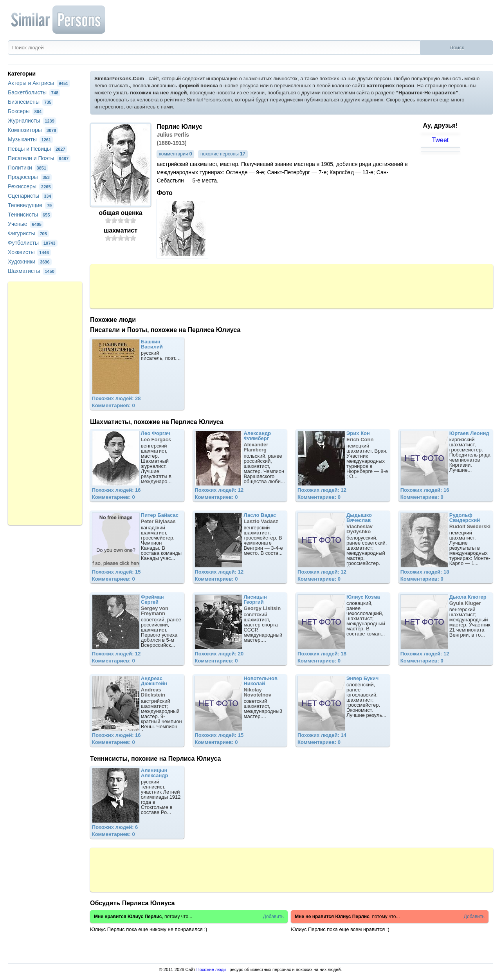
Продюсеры (30, 177)
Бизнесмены (31, 102)
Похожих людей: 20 (219, 654)
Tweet (441, 140)
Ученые (26, 224)
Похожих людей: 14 (322, 735)
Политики (28, 168)
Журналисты (32, 121)
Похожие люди (211, 969)
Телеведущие (31, 205)
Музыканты (30, 139)
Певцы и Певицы (38, 149)
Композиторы (33, 130)
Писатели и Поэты (39, 158)
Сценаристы (31, 196)
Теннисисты (30, 215)
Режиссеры (30, 186)
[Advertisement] (292, 286)
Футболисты (33, 243)
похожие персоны (223, 154)
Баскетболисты (34, 92)
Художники (30, 262)
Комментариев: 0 (114, 405)
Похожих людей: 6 (115, 827)
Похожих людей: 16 (116, 490)
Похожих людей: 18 (425, 572)
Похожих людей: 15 (116, 572)
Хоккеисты (29, 252)
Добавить (273, 917)
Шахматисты (32, 271)
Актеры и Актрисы (39, 83)
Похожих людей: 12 (219, 490)
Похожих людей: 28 (116, 398)
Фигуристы (28, 233)
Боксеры (26, 111)
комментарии (175, 154)
